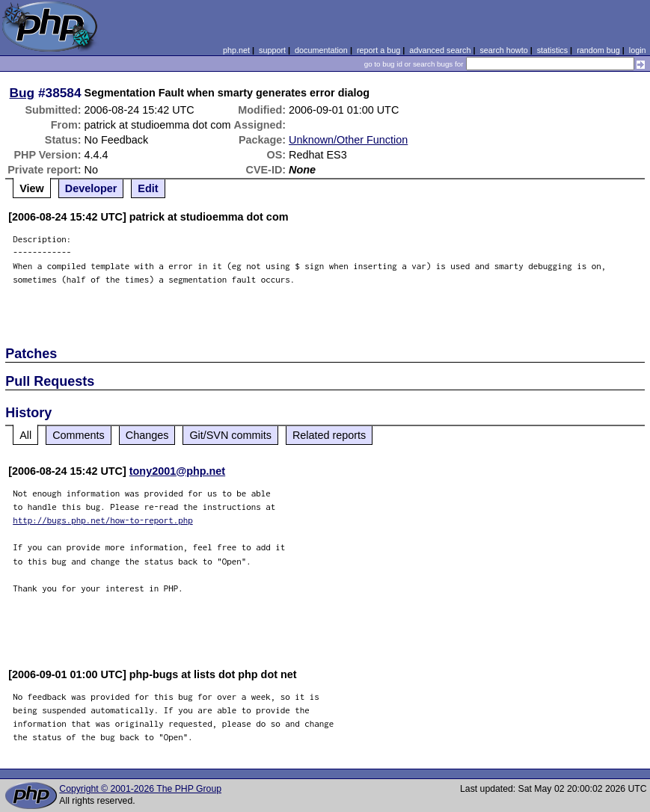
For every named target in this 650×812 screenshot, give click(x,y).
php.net (236, 50)
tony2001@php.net (177, 471)
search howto (503, 50)
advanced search (440, 50)
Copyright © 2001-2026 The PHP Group (140, 789)
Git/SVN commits (230, 435)
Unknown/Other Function (348, 140)
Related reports (329, 435)
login (638, 50)
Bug (22, 93)
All (25, 435)
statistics (552, 50)
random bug (598, 50)
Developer (91, 188)
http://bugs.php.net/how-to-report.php (103, 520)
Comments (79, 435)
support (272, 50)
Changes (147, 435)
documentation (321, 50)
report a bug (378, 50)
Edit (148, 188)
